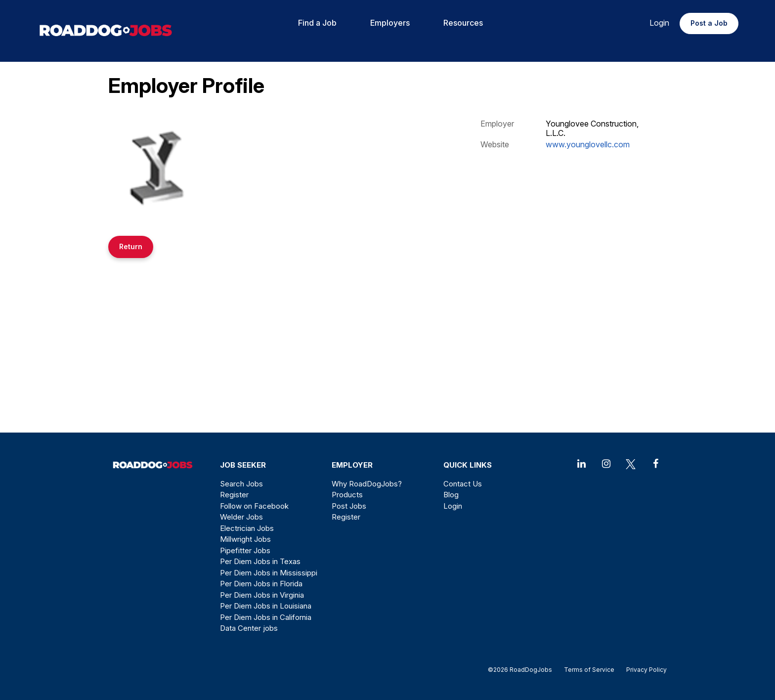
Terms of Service (589, 670)
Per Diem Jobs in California (266, 617)
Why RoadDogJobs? (367, 484)
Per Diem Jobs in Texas (260, 561)
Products (347, 495)
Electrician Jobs (247, 528)
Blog (451, 495)
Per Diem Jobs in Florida (261, 584)
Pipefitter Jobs (245, 550)
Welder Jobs (241, 517)
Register (234, 495)
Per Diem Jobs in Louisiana (266, 606)
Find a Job (317, 23)
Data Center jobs (249, 628)
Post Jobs (349, 506)
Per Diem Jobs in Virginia (262, 595)
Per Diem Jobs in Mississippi (269, 573)
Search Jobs (241, 484)
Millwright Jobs (245, 539)
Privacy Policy (644, 670)
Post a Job (709, 23)
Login (659, 23)
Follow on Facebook (254, 506)
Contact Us (463, 484)
